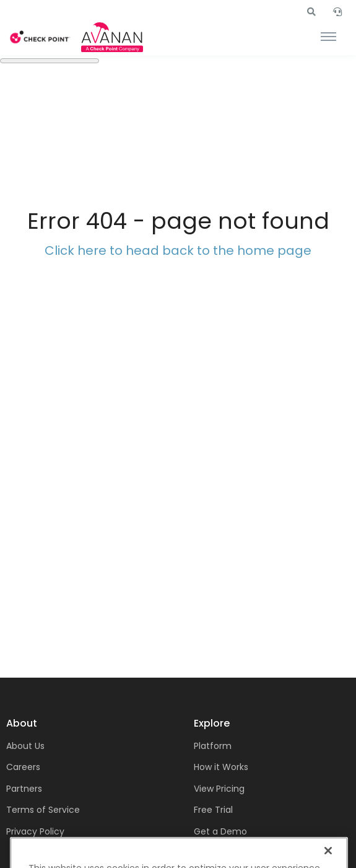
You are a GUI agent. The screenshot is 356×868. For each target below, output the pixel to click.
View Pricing (219, 789)
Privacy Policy (35, 831)
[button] (311, 12)
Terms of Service (43, 810)
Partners (24, 789)
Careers (23, 767)
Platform (213, 746)
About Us (25, 746)
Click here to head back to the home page (178, 250)
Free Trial (213, 810)
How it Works (221, 767)
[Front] (40, 38)
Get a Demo (220, 831)
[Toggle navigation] (328, 37)
